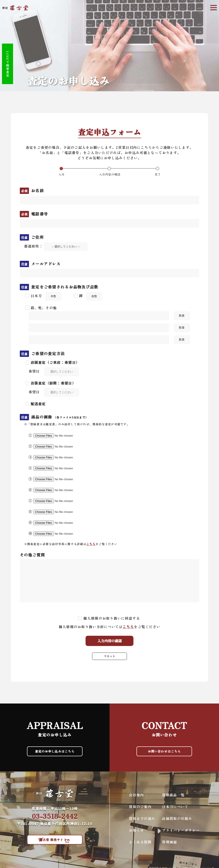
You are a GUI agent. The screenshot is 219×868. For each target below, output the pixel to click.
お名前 (32, 190)
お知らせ (136, 833)
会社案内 (136, 798)
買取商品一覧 (173, 798)
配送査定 (38, 404)
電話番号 (34, 214)
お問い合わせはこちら (164, 753)
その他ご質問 (32, 555)
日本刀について (175, 810)
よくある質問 (140, 845)
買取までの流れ (142, 822)
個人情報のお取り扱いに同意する (112, 618)
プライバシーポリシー (181, 833)
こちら (91, 544)
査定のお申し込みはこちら (55, 753)
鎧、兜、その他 (44, 308)
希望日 (34, 371)
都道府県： (56, 246)
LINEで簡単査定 (11, 63)
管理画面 (169, 845)
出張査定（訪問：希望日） (53, 383)
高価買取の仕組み (177, 822)
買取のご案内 (140, 810)
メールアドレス (40, 264)
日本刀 (36, 296)
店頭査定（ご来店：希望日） (55, 362)
